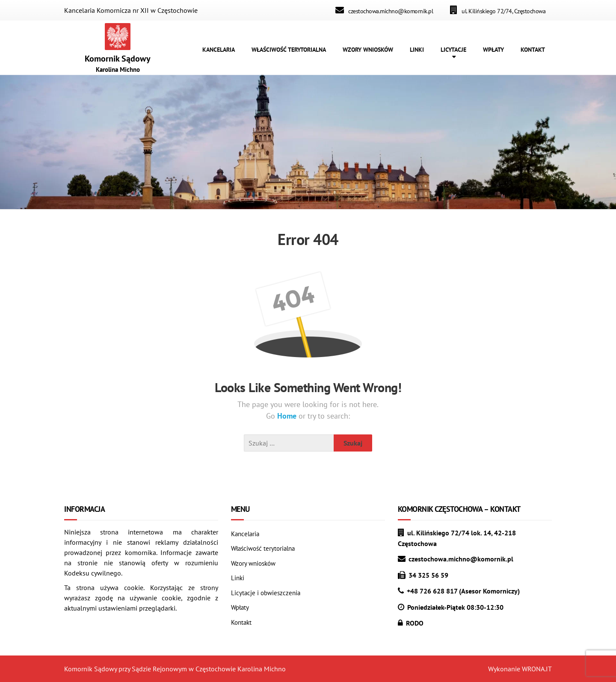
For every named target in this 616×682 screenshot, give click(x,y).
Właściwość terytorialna (263, 548)
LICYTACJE (453, 50)
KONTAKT (533, 50)
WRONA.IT (537, 669)
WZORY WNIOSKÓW (368, 50)
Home (288, 416)
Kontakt (241, 622)
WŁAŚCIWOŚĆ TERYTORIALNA (289, 50)
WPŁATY (493, 50)
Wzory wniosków (253, 563)
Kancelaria (245, 534)
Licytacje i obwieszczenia (266, 593)
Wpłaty (240, 607)
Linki (238, 578)
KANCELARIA (219, 50)
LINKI (417, 50)
